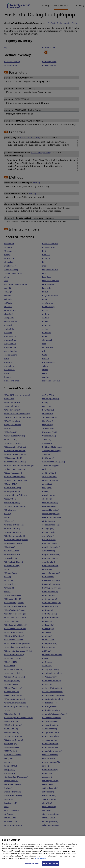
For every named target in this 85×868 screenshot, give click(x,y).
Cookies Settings (32, 864)
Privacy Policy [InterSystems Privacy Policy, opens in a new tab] (40, 859)
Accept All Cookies (51, 864)
